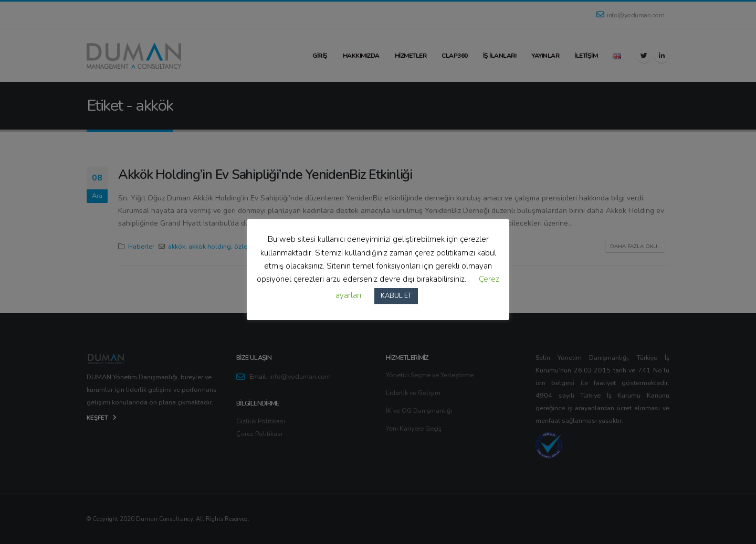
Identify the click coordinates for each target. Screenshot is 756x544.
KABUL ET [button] (396, 296)
